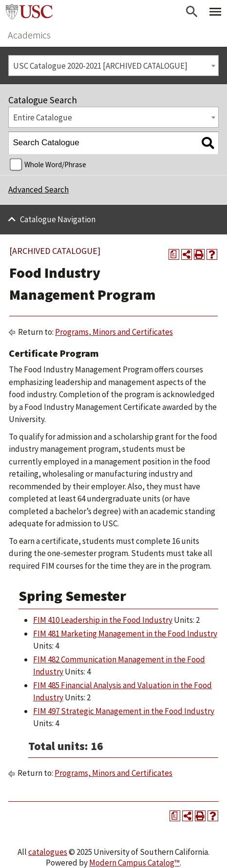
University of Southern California (29, 12)
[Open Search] (192, 12)
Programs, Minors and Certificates (114, 332)
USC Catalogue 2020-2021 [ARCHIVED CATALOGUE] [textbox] (100, 66)
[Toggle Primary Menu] (215, 12)
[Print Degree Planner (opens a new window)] (174, 254)
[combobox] (113, 66)
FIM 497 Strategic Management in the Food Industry (124, 711)
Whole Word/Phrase (55, 164)
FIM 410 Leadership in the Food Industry (103, 620)
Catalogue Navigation (58, 219)
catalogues (48, 852)
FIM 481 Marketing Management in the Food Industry (125, 634)
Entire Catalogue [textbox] (43, 117)
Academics (29, 35)
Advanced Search (38, 190)
